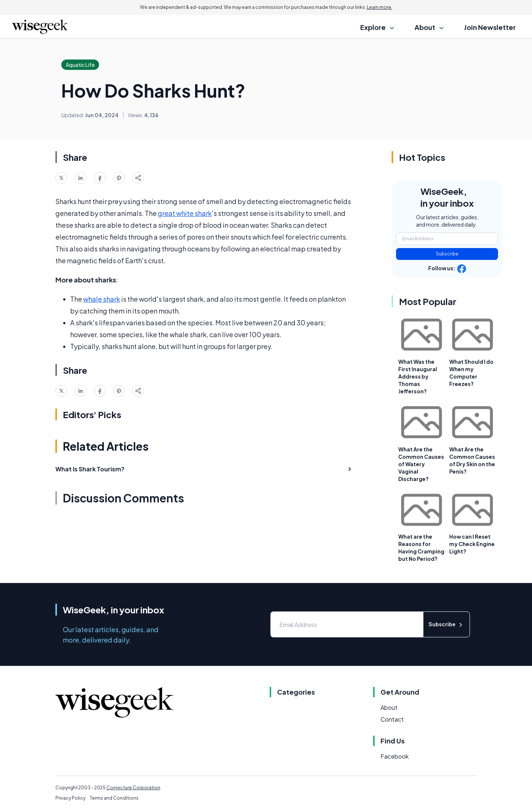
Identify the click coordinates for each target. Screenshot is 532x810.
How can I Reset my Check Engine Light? (472, 544)
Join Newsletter (490, 27)
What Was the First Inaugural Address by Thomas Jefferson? (418, 376)
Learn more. (380, 7)
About (389, 707)
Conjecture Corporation (133, 788)
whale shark (102, 299)
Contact (392, 719)
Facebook (395, 756)
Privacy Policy (70, 798)
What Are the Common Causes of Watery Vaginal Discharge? (421, 464)
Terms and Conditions (114, 798)
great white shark (185, 213)
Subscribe (447, 254)
